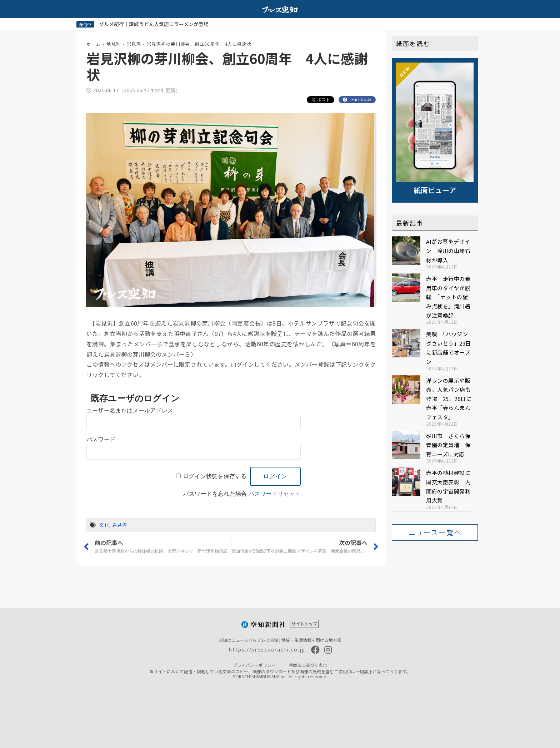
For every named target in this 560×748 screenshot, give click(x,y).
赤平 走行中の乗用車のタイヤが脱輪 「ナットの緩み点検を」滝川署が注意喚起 (448, 297)
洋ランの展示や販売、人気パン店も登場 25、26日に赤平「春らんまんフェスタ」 (449, 399)
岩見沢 (134, 44)
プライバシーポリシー (254, 665)
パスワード (101, 439)
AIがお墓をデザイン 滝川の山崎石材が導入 (448, 251)
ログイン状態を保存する (215, 476)
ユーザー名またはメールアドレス (130, 410)
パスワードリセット (275, 494)
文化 (104, 525)
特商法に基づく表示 (308, 665)
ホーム (94, 44)
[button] (435, 532)
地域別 (114, 44)
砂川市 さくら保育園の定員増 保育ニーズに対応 (448, 445)
